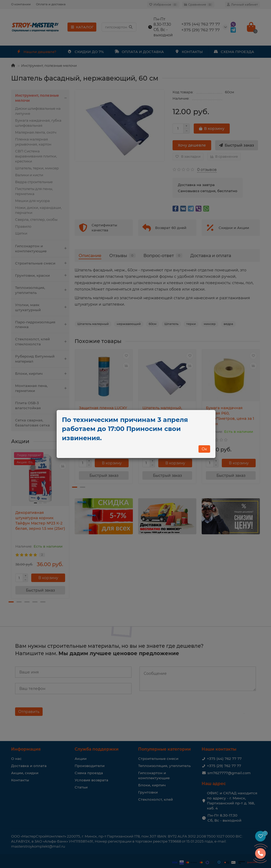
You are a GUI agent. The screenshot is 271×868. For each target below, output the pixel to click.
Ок (204, 449)
